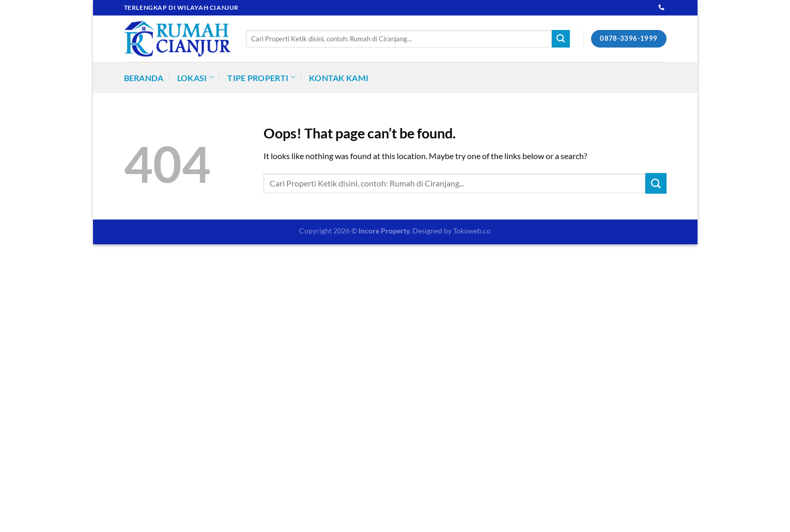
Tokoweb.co (472, 231)
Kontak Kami (339, 78)
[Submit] (561, 39)
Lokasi (196, 77)
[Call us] (661, 8)
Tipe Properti (261, 77)
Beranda (144, 78)
